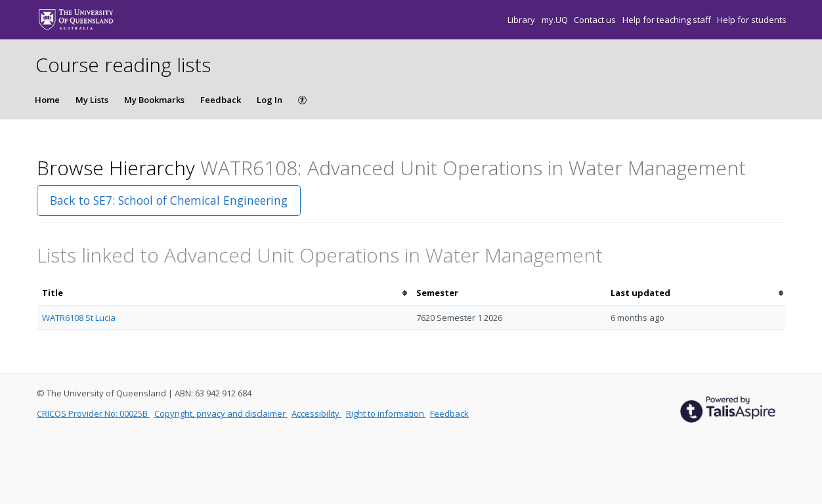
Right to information (386, 413)
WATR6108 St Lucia (79, 318)
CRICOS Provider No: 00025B (93, 413)
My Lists (92, 100)
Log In (270, 100)
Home (47, 100)
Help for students (752, 20)
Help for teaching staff (668, 20)
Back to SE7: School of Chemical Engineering (169, 200)
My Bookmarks (154, 100)
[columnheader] (224, 293)
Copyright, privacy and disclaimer (221, 413)
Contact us (596, 20)
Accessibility (316, 413)
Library (522, 20)
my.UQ (556, 20)
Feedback (221, 100)
